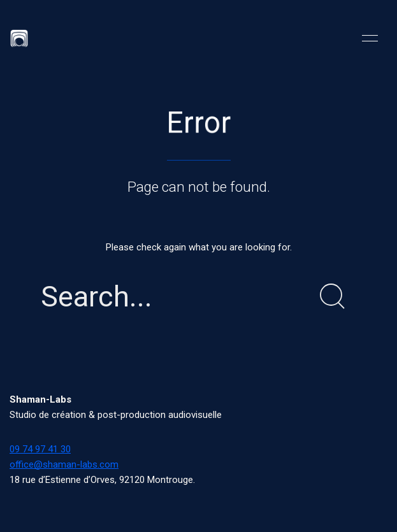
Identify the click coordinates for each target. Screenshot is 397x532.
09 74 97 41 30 (40, 449)
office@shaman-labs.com (64, 464)
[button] (370, 38)
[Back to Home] (19, 38)
